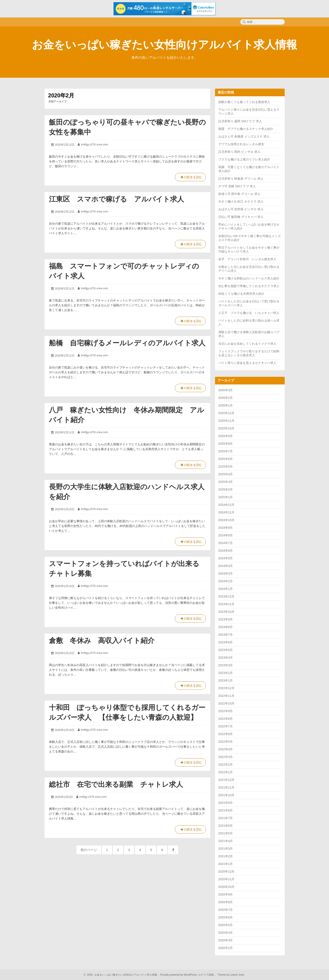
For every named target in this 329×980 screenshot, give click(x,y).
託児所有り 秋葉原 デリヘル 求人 (241, 179)
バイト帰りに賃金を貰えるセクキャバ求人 (247, 363)
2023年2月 (226, 673)
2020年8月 (226, 902)
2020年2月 (226, 948)
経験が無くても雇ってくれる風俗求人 (244, 102)
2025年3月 (226, 482)
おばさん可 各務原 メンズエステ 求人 (244, 136)
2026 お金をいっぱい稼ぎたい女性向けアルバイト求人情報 (121, 975)
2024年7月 (226, 543)
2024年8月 (226, 535)
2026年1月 (226, 405)
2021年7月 (226, 818)
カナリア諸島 (206, 975)
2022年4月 (226, 749)
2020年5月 (226, 925)
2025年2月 (226, 489)
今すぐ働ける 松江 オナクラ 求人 (241, 202)
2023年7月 (226, 635)
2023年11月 (227, 604)
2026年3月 (226, 390)
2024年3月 (226, 574)
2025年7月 (226, 451)
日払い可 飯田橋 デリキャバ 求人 (241, 217)
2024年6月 (226, 551)
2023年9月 (226, 619)
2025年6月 (226, 459)
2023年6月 (226, 642)
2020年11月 (227, 879)
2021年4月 (226, 841)
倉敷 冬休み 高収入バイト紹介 (102, 641)
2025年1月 (226, 497)
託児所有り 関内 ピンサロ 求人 (239, 152)
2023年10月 (227, 612)
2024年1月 (226, 589)
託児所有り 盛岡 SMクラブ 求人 (240, 121)
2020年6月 (226, 917)
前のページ (89, 850)
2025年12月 (227, 413)
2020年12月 (227, 871)
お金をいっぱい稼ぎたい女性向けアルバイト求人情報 (164, 45)
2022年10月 (227, 703)
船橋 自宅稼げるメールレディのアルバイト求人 (127, 343)
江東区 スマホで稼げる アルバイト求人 (116, 199)
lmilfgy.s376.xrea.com (94, 144)
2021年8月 (226, 810)
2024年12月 (227, 505)
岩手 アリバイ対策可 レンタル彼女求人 (247, 259)
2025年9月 (226, 436)
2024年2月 (226, 581)
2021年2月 (226, 856)
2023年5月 (226, 650)
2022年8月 (226, 719)
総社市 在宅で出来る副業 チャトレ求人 (116, 784)
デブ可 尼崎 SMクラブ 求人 (237, 186)
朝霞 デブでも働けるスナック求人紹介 (246, 129)
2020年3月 (226, 940)
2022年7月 (226, 726)
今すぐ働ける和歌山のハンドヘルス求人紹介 (249, 278)
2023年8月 (226, 627)
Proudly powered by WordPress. (179, 975)
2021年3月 (226, 849)
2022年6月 (226, 734)
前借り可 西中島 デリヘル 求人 (239, 194)
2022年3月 (226, 757)
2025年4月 (226, 474)
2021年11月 (227, 787)
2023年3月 (226, 665)
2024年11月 (227, 512)
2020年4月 (226, 933)
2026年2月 (226, 398)
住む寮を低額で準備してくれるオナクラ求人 (249, 286)
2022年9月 (226, 711)
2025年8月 (226, 444)
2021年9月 (226, 803)
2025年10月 (227, 428)
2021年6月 (226, 826)
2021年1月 (226, 864)
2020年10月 (227, 887)
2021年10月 (227, 795)
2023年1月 (226, 680)
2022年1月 (226, 772)
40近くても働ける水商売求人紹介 (241, 294)
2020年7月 (226, 910)
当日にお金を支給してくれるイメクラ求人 (247, 344)
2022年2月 (226, 765)
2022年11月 (227, 696)
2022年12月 (227, 688)
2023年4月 (226, 658)
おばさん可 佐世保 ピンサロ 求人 (241, 209)
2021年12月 (227, 780)
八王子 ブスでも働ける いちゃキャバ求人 (249, 313)
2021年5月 (226, 833)
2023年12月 (227, 596)
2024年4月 (226, 566)
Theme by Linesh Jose (231, 975)
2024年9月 (226, 528)
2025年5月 (226, 467)
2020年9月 (226, 894)
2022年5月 (226, 742)
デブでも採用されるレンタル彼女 (241, 144)
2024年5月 (226, 558)
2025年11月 (227, 421)
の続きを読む (190, 178)
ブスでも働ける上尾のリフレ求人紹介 (244, 159)
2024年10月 (227, 520)
